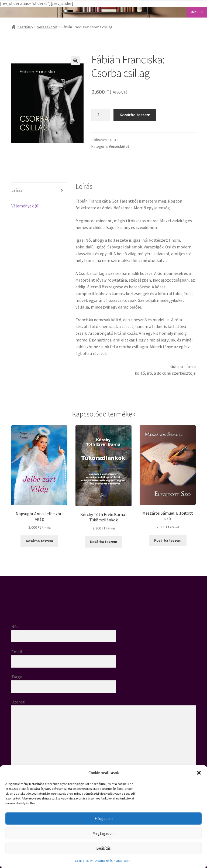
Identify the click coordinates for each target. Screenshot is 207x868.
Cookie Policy (84, 861)
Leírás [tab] (17, 190)
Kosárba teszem (135, 115)
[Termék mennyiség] (101, 115)
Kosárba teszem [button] (39, 541)
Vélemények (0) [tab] (25, 206)
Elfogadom (104, 819)
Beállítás (103, 848)
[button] (199, 773)
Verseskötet (47, 27)
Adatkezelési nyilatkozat (113, 861)
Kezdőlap (25, 27)
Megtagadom (103, 833)
